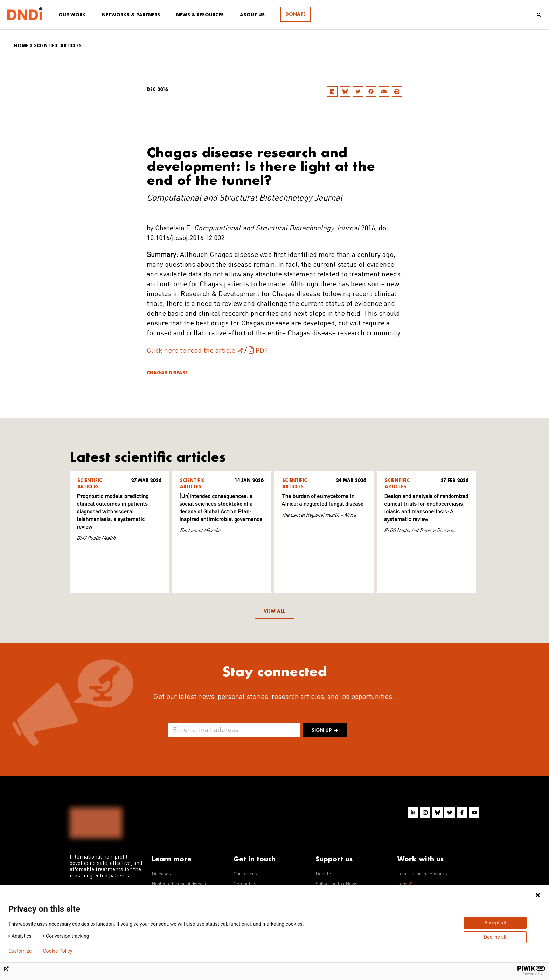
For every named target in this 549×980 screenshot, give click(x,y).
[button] (332, 92)
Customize (20, 951)
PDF (262, 351)
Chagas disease (167, 373)
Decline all (495, 937)
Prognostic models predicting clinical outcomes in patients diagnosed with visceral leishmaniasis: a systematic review (113, 512)
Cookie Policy (57, 951)
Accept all (495, 923)
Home (21, 46)
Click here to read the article (191, 351)
